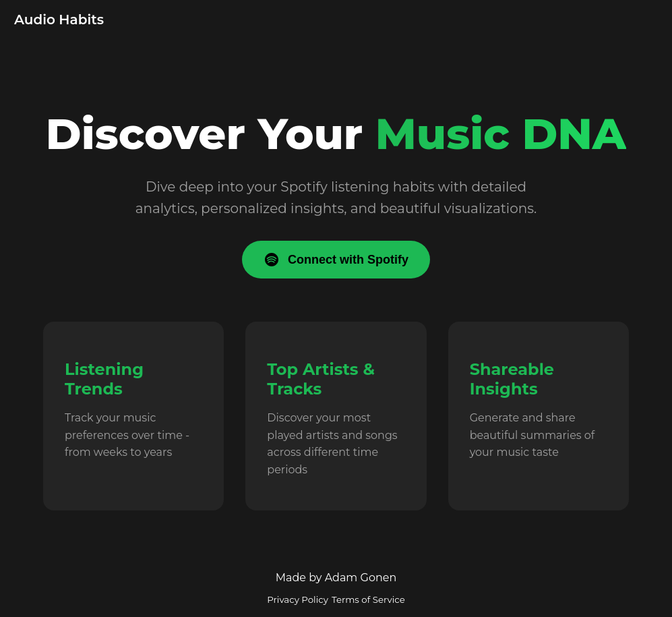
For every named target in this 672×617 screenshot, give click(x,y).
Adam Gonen (361, 578)
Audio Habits (59, 20)
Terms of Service (368, 599)
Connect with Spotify (336, 260)
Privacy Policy (298, 599)
